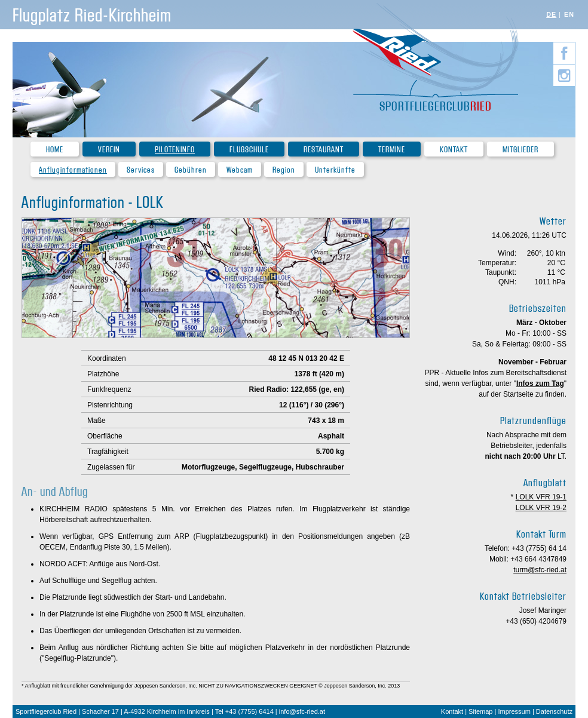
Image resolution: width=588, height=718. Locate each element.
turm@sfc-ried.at (540, 570)
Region (284, 170)
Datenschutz (554, 711)
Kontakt (454, 150)
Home (55, 150)
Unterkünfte (335, 170)
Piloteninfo (175, 150)
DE (551, 14)
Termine (392, 150)
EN (569, 14)
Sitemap (480, 711)
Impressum (514, 711)
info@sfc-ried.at (302, 711)
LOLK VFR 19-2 (541, 508)
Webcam (240, 170)
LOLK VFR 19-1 (541, 497)
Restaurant (324, 150)
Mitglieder (520, 150)
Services (141, 170)
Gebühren (191, 170)
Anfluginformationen (73, 170)
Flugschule (249, 150)
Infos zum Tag (540, 383)
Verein (109, 150)
